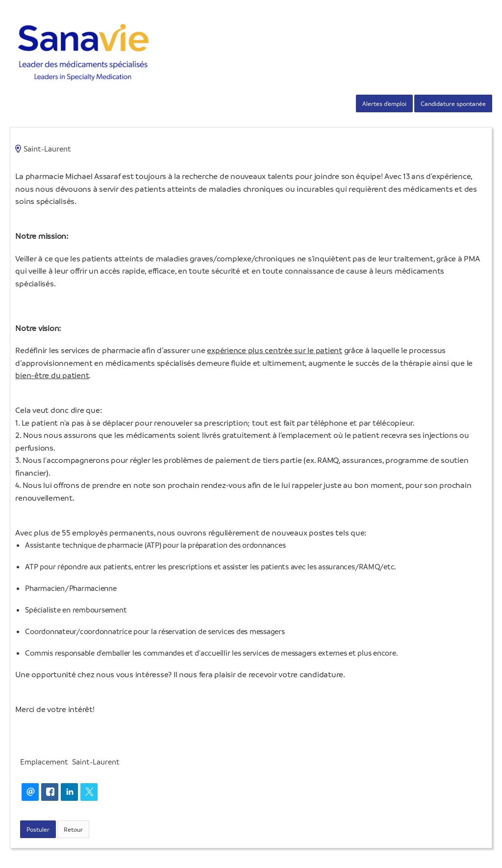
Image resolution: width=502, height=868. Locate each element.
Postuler (38, 829)
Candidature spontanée (453, 103)
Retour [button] (73, 829)
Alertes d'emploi (384, 103)
